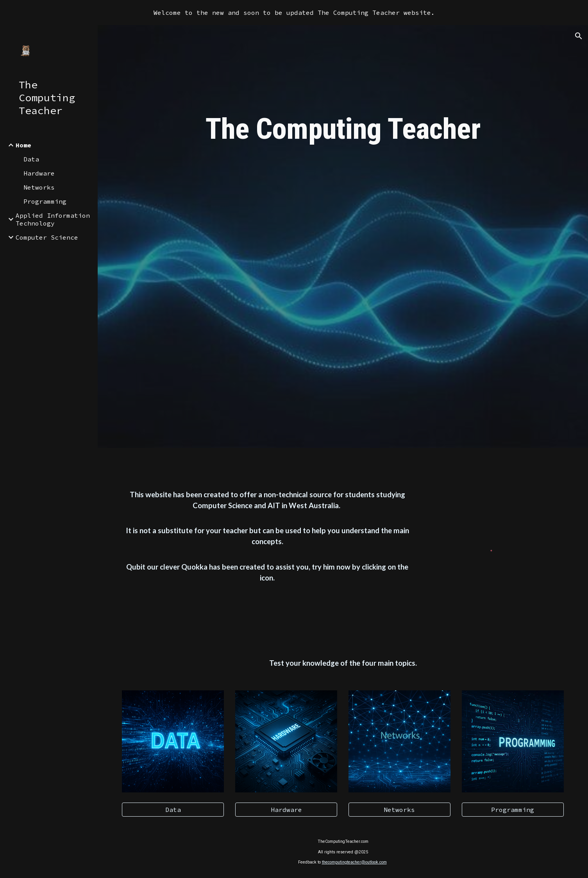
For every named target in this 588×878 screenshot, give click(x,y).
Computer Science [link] (47, 237)
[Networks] (399, 810)
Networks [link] (39, 187)
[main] (343, 132)
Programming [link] (45, 201)
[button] (579, 36)
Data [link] (31, 159)
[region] (294, 13)
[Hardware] (286, 810)
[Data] (173, 810)
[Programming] (513, 810)
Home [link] (23, 145)
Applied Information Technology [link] (53, 219)
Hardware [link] (39, 173)
